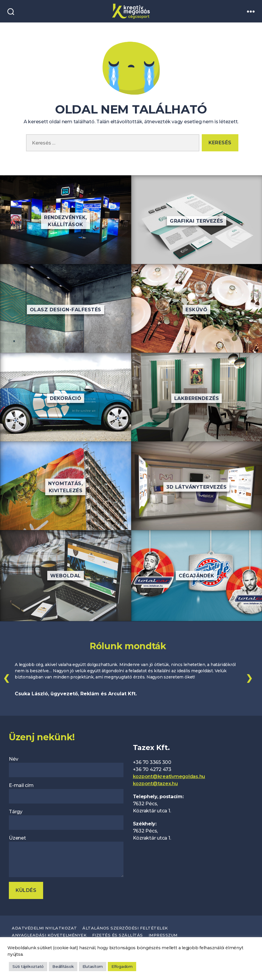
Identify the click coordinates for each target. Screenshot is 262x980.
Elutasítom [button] (93, 966)
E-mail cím (66, 792)
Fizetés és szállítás (118, 934)
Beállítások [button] (63, 966)
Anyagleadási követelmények (49, 934)
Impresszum (163, 934)
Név (66, 766)
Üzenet (66, 855)
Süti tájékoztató (28, 966)
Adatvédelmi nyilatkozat (44, 926)
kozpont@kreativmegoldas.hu (169, 775)
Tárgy (66, 818)
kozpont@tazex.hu (155, 782)
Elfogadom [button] (122, 966)
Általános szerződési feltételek (125, 926)
